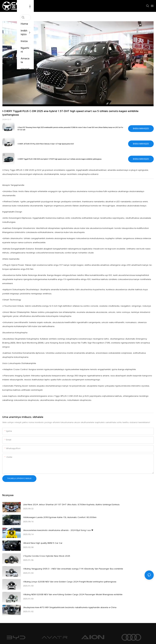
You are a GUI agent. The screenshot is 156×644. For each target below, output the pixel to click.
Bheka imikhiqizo (141, 129)
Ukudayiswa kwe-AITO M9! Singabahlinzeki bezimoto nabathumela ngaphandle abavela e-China (49, 565)
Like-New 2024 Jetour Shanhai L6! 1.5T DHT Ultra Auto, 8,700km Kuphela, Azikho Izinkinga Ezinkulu (50, 507)
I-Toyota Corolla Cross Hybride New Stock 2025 (47, 534)
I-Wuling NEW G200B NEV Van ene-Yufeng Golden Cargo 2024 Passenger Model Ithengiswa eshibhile (124, 550)
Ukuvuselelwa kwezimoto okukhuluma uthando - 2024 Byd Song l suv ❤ (49, 521)
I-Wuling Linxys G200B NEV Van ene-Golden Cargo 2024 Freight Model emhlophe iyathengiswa (48, 550)
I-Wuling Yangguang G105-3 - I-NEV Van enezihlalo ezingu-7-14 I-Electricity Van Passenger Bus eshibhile (124, 536)
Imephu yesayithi (95, 636)
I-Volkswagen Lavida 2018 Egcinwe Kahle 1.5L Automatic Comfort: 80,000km (126, 507)
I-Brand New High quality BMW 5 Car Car (119, 519)
